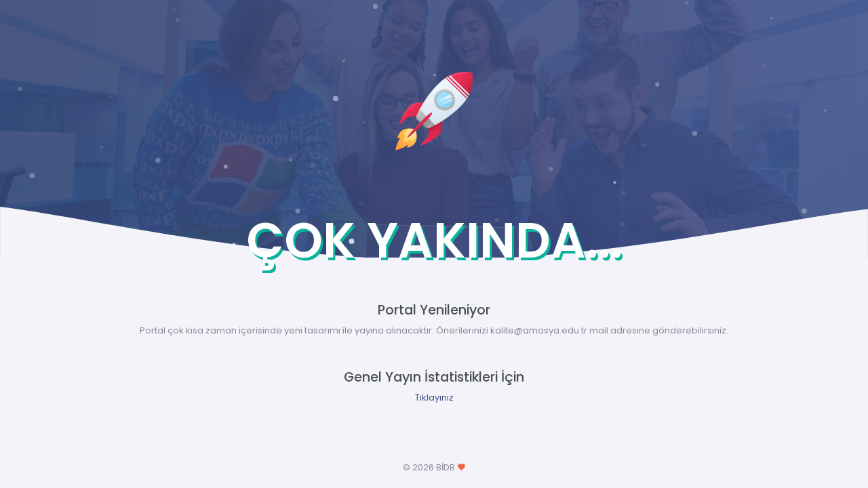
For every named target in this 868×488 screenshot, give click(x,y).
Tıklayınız (434, 398)
